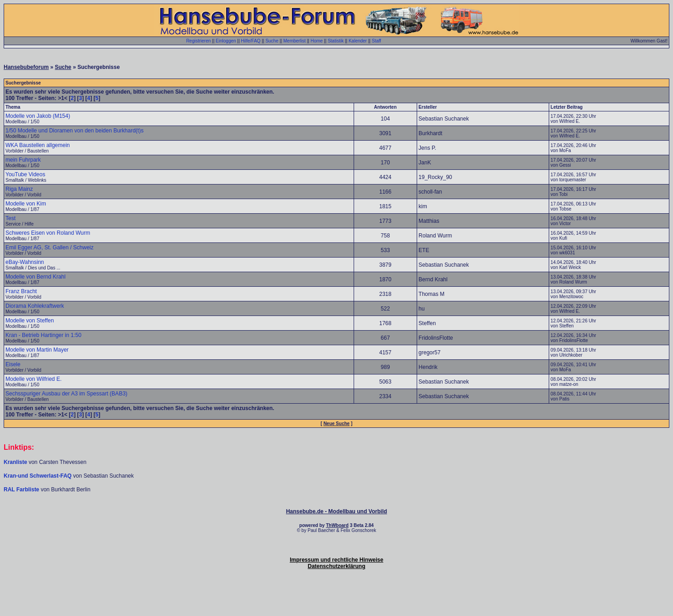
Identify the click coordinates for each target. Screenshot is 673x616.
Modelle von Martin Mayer (37, 350)
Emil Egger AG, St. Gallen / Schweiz (50, 247)
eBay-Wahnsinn (25, 262)
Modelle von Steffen (30, 321)
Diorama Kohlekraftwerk (35, 306)
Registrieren (198, 41)
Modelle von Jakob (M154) (38, 116)
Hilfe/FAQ (251, 41)
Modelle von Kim (26, 204)
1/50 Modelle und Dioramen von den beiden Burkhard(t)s (74, 131)
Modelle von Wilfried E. (34, 379)
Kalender (358, 41)
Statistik (336, 41)
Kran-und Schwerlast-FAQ (38, 476)
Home (317, 41)
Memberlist (294, 41)
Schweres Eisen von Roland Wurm (48, 233)
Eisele (13, 364)
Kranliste (15, 462)
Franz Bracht (21, 291)
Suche (272, 41)
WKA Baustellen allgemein (38, 145)
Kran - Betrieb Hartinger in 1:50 (43, 335)
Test (11, 218)
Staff (376, 41)
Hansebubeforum (26, 67)
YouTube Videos (25, 174)
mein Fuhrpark (23, 160)
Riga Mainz (19, 189)
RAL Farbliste (22, 490)
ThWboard (337, 525)
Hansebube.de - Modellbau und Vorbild (336, 511)
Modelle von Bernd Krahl (35, 277)
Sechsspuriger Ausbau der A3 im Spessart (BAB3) (66, 394)
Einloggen (226, 41)
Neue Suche (336, 424)
